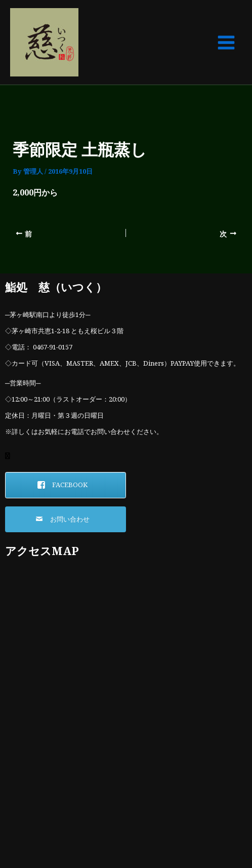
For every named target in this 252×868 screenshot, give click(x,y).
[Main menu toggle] (226, 43)
